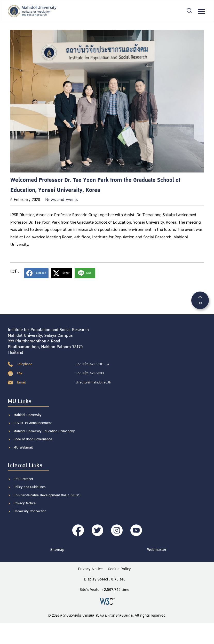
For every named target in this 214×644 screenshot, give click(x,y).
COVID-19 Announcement (33, 423)
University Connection (30, 511)
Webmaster (157, 550)
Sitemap (57, 550)
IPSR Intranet (23, 479)
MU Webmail (23, 447)
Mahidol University (27, 415)
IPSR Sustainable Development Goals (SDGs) (47, 495)
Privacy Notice (25, 503)
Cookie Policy (119, 569)
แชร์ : (15, 272)
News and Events (62, 200)
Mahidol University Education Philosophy (44, 431)
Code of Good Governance (33, 439)
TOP (200, 300)
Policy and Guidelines (30, 487)
